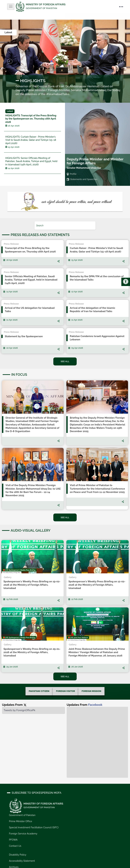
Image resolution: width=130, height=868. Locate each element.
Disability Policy (18, 855)
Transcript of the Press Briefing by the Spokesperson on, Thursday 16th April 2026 (32, 118)
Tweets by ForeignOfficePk (19, 710)
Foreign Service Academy (23, 834)
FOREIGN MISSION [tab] (91, 691)
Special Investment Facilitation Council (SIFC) (34, 827)
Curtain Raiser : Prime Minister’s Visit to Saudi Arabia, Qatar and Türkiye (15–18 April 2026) (32, 142)
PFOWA (13, 840)
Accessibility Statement (22, 861)
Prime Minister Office (20, 821)
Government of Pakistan (22, 815)
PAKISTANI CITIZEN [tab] (39, 691)
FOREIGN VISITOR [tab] (65, 691)
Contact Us (15, 846)
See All (65, 361)
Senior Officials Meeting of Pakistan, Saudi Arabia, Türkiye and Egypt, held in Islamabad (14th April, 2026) (32, 163)
